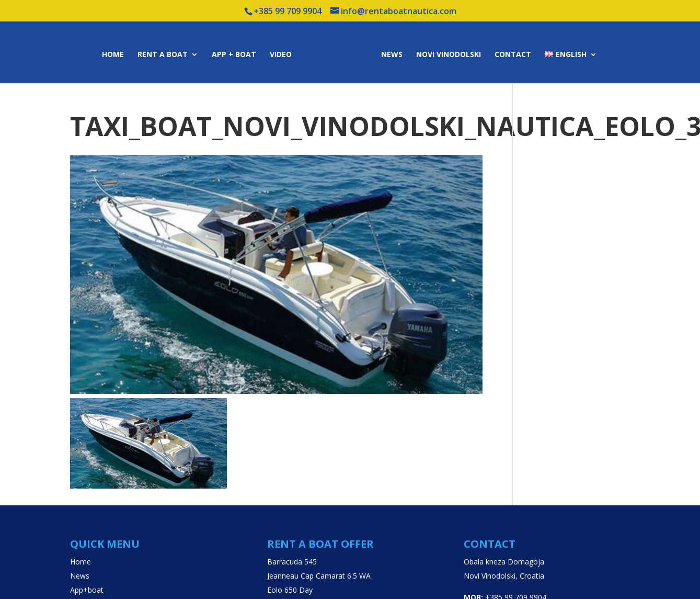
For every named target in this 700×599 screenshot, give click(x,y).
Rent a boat (163, 55)
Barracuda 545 (292, 562)
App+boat (87, 590)
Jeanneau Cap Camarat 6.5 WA (319, 576)
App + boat (234, 55)
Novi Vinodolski (449, 55)
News (392, 55)
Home (113, 55)
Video (281, 55)
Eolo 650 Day (290, 590)
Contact (513, 55)
